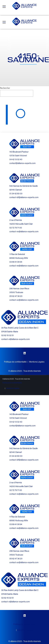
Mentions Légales (37, 362)
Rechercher (5, 88)
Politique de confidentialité (15, 362)
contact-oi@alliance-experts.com (16, 339)
